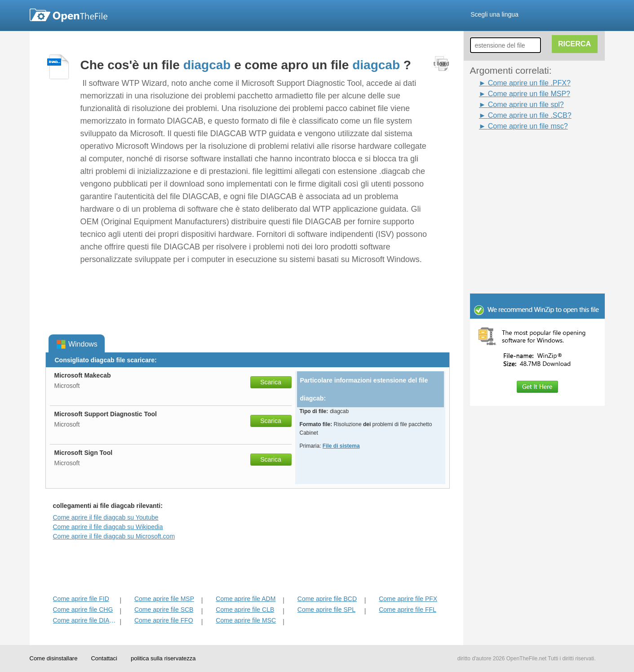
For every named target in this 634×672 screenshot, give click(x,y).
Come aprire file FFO (164, 620)
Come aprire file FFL (408, 610)
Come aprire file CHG (83, 610)
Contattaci (104, 658)
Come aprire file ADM (246, 599)
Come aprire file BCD (327, 599)
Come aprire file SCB (164, 610)
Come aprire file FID (81, 599)
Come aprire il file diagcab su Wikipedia (108, 527)
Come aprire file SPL (326, 610)
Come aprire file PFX (408, 599)
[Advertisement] (524, 152)
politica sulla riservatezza (163, 658)
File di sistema (341, 446)
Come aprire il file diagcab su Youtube (106, 517)
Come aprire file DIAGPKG (86, 620)
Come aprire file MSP (164, 599)
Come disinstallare (54, 658)
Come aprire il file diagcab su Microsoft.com (114, 536)
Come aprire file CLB (245, 610)
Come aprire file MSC (246, 620)
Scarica (271, 382)
